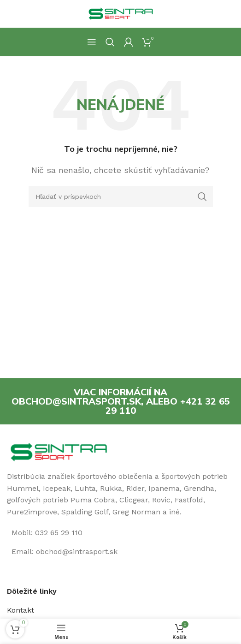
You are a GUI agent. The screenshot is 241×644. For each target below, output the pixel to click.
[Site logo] (121, 13)
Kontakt (21, 610)
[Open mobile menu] (92, 42)
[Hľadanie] (110, 42)
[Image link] (59, 451)
